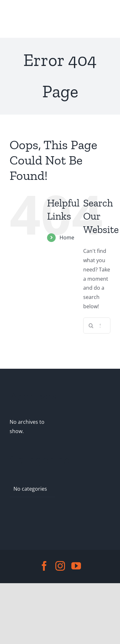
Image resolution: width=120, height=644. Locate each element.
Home (67, 237)
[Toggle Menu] (15, 19)
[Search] (91, 326)
